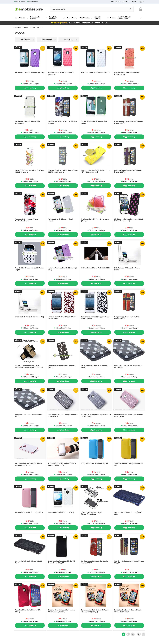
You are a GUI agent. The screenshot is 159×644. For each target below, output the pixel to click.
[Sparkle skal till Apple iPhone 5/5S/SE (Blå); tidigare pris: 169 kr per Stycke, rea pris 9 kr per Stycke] (129, 501)
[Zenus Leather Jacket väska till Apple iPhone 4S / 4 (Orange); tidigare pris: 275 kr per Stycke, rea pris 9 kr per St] (96, 599)
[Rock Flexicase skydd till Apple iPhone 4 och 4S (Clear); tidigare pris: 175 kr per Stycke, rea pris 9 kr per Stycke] (96, 403)
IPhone (40, 28)
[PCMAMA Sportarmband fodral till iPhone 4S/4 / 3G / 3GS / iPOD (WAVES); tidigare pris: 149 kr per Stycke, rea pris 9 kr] (30, 354)
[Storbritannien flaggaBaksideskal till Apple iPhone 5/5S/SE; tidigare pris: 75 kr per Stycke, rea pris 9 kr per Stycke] (63, 550)
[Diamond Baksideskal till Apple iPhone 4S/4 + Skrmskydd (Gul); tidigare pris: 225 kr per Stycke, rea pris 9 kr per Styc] (96, 159)
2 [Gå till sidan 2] (128, 634)
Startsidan (17, 28)
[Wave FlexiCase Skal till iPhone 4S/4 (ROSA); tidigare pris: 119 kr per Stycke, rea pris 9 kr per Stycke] (30, 599)
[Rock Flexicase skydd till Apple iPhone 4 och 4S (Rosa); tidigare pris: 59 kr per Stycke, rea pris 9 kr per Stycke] (129, 403)
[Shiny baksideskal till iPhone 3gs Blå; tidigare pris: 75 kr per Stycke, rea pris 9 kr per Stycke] (96, 452)
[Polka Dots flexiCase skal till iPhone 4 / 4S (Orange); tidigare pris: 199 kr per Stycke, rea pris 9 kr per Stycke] (129, 354)
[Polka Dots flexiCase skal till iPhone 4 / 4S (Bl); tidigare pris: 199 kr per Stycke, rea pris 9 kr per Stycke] (96, 354)
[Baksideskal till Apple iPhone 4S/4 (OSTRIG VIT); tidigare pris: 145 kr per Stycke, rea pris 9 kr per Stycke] (30, 110)
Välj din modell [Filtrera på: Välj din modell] (47, 40)
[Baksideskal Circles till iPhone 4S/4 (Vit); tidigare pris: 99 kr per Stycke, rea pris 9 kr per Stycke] (96, 61)
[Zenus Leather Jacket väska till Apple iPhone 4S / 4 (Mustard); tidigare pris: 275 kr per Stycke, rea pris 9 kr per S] (63, 599)
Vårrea (26, 28)
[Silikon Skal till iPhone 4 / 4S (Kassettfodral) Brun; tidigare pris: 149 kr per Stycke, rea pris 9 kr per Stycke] (96, 501)
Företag (126, 2)
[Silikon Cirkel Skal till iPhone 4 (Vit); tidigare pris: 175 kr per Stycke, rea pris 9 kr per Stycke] (63, 501)
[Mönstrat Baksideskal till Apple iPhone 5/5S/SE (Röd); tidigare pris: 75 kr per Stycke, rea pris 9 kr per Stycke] (63, 305)
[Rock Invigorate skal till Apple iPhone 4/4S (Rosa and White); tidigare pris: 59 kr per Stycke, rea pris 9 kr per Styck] (30, 452)
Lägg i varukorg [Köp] (30, 88)
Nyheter (135, 2)
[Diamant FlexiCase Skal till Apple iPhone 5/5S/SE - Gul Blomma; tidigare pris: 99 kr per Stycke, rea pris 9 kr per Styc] (63, 159)
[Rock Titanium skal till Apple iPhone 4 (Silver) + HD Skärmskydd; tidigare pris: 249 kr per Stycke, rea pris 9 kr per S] (63, 452)
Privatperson (116, 2)
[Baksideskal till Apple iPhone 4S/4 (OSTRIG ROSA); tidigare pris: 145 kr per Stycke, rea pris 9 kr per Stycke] (129, 61)
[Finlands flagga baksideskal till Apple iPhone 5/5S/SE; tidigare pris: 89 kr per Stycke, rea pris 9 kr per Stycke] (129, 159)
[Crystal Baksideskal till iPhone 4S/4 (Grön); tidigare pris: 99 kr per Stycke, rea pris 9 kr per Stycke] (96, 110)
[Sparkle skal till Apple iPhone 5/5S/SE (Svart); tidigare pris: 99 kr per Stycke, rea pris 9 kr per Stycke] (30, 550)
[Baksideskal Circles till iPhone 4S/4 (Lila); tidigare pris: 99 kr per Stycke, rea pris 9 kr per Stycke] (30, 61)
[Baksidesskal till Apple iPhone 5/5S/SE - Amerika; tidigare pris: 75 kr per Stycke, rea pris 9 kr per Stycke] (63, 110)
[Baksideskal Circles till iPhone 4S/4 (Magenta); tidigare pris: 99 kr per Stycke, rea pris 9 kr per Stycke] (63, 61)
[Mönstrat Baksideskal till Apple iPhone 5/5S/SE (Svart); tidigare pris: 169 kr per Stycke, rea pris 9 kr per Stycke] (96, 305)
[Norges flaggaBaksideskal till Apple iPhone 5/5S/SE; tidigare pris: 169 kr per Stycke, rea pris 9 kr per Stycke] (129, 305)
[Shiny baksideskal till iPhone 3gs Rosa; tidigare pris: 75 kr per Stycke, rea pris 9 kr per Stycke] (30, 501)
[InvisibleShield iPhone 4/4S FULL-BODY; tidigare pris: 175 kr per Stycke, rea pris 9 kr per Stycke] (96, 257)
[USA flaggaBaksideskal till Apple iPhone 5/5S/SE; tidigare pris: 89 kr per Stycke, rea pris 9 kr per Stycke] (129, 550)
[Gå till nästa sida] (144, 634)
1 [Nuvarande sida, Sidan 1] (124, 634)
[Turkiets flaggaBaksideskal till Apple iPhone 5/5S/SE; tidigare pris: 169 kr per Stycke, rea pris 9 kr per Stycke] (96, 550)
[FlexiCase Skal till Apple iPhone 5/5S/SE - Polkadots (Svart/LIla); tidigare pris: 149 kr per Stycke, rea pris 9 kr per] (129, 208)
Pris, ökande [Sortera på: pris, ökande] (25, 40)
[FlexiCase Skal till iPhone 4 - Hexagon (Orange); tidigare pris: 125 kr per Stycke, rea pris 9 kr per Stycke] (96, 208)
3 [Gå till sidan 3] (133, 634)
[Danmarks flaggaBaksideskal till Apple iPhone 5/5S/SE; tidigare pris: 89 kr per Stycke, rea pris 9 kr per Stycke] (129, 110)
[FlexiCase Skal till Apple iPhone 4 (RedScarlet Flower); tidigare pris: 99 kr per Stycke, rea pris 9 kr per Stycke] (30, 208)
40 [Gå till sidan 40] (139, 634)
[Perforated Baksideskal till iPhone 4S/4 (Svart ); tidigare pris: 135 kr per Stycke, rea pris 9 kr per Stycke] (63, 354)
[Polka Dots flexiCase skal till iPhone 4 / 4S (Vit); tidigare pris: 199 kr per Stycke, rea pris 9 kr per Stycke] (30, 403)
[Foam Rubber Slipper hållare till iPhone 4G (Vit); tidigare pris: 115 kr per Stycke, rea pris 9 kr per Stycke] (30, 257)
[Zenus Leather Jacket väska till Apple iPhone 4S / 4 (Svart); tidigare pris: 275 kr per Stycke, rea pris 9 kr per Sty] (129, 599)
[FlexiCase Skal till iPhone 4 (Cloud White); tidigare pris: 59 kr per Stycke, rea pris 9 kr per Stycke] (63, 208)
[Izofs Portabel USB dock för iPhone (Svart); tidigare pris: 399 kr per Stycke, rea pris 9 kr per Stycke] (129, 257)
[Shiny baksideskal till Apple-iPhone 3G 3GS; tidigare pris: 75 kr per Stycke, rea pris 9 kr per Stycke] (129, 452)
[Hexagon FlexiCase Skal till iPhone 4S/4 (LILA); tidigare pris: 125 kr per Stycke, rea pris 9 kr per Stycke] (63, 257)
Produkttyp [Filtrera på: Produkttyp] (69, 40)
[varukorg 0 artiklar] (141, 9)
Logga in (141, 2)
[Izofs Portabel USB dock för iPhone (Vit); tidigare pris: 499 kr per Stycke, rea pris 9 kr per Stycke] (30, 305)
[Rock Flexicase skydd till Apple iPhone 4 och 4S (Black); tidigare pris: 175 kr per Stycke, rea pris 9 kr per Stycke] (63, 403)
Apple (33, 28)
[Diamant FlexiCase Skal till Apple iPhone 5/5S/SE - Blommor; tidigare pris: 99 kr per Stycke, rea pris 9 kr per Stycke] (30, 159)
